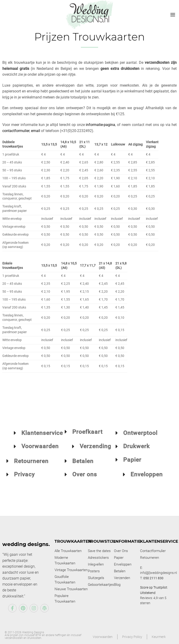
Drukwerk (111, 446)
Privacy (24, 479)
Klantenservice (159, 541)
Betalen (83, 465)
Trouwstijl (102, 541)
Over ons (85, 479)
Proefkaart (87, 427)
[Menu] (173, 15)
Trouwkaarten (73, 541)
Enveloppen (147, 479)
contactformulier (16, 131)
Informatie (127, 541)
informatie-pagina (100, 125)
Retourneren (31, 465)
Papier (107, 460)
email (36, 131)
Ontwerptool (115, 433)
